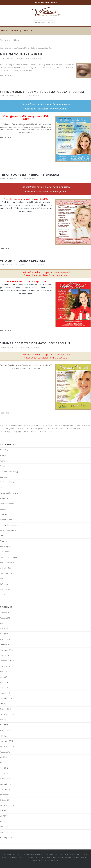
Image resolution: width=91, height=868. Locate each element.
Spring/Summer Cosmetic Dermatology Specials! (42, 92)
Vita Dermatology (34, 58)
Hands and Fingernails (9, 493)
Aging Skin (4, 455)
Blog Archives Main (9, 31)
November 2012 (7, 741)
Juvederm (4, 498)
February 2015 (6, 645)
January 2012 (5, 784)
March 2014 (5, 693)
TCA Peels (4, 584)
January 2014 (5, 704)
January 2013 (5, 736)
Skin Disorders (6, 573)
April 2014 (4, 688)
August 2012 (5, 752)
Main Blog (28, 31)
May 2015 (4, 629)
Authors (3, 461)
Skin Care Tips (6, 568)
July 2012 (4, 757)
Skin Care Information (9, 557)
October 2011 (6, 800)
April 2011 (4, 827)
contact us (45, 130)
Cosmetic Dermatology (9, 472)
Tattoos (3, 579)
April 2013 (4, 725)
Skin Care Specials (7, 562)
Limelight (3, 514)
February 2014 (6, 698)
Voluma (3, 595)
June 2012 (4, 763)
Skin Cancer (5, 552)
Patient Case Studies (8, 530)
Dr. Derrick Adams (7, 482)
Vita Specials (5, 589)
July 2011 (4, 816)
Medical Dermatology (8, 525)
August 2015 (5, 618)
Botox (2, 466)
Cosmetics (4, 477)
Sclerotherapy (6, 541)
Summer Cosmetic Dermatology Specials (35, 343)
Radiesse (4, 536)
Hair (2, 488)
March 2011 (5, 832)
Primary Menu (46, 22)
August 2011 (5, 811)
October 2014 (6, 655)
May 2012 (4, 768)
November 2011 (7, 795)
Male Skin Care (6, 520)
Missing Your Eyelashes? (21, 54)
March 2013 (5, 730)
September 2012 (7, 746)
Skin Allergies (5, 546)
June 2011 (4, 821)
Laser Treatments (7, 504)
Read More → (6, 75)
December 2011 (7, 789)
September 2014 (7, 661)
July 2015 (4, 623)
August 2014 (5, 666)
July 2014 (4, 671)
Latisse (3, 509)
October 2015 (6, 613)
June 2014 (4, 677)
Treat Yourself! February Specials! (30, 175)
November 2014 (7, 650)
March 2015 (5, 639)
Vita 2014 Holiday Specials (23, 261)
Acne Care (4, 450)
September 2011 (7, 805)
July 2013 (4, 720)
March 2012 (5, 779)
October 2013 (6, 709)
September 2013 (7, 714)
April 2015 (4, 634)
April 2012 (4, 773)
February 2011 (6, 837)
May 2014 (4, 682)
